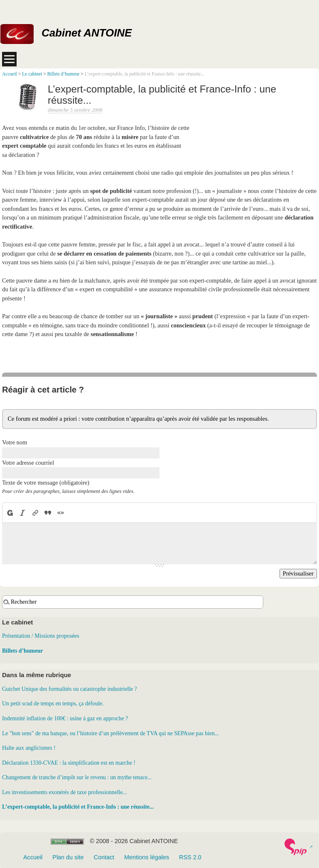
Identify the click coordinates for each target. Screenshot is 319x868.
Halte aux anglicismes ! (29, 748)
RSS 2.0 (190, 857)
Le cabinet (32, 74)
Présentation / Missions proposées (41, 636)
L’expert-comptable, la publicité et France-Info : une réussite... (78, 807)
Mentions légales (147, 857)
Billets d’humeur (64, 74)
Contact (104, 857)
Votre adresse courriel (28, 463)
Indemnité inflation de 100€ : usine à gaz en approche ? (65, 718)
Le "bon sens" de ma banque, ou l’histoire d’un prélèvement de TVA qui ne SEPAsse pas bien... (110, 733)
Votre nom (15, 442)
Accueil (10, 74)
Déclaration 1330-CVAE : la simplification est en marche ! (69, 763)
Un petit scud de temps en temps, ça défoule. (53, 703)
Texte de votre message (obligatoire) (46, 483)
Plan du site (68, 857)
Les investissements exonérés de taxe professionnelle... (65, 792)
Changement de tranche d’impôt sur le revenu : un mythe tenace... (77, 777)
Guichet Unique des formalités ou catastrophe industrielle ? (70, 689)
